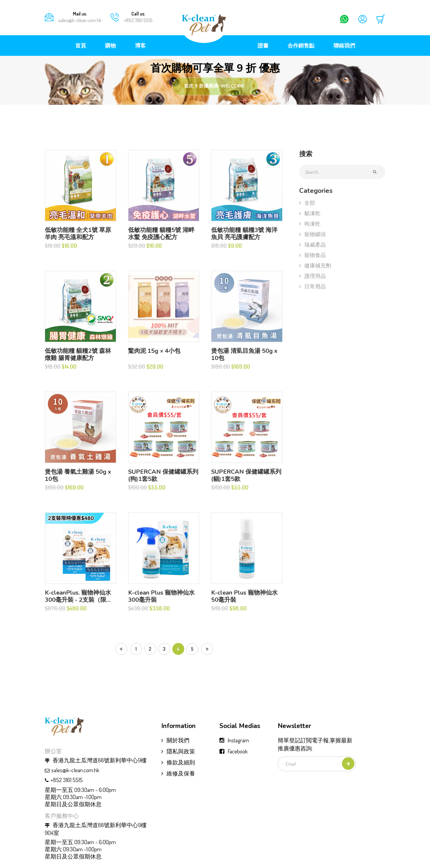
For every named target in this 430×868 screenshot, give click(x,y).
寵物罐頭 (312, 234)
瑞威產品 (312, 244)
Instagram (238, 740)
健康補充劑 (315, 265)
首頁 (81, 45)
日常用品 (312, 286)
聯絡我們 (344, 45)
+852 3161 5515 (138, 20)
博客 (140, 45)
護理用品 (312, 276)
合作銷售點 (301, 45)
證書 (263, 45)
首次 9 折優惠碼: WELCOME (214, 86)
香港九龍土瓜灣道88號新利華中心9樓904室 (96, 829)
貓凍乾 (310, 213)
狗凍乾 (310, 224)
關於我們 (175, 740)
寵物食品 (312, 255)
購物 (110, 45)
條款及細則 (178, 762)
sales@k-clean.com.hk (80, 20)
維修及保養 (178, 773)
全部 (307, 203)
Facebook (238, 751)
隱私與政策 (178, 751)
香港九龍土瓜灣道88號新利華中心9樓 (96, 760)
